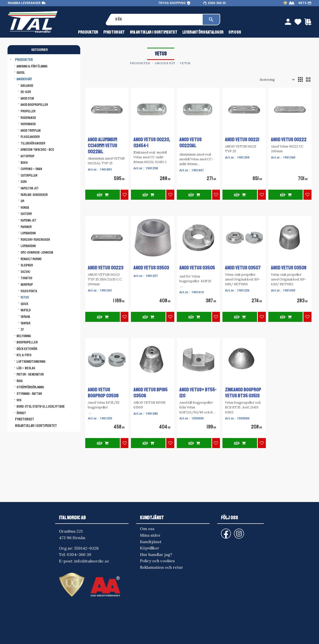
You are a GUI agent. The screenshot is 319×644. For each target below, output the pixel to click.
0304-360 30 (217, 3)
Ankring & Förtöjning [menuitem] (32, 66)
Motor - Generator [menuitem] (30, 374)
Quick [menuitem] (24, 304)
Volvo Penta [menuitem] (29, 291)
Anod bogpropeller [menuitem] (34, 105)
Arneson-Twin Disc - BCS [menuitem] (37, 150)
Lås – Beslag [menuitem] (26, 368)
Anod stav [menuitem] (27, 98)
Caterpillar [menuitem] (29, 175)
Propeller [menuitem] (28, 111)
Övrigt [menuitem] (21, 413)
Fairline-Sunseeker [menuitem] (34, 195)
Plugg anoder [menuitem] (30, 137)
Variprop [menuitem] (27, 285)
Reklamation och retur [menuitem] (162, 567)
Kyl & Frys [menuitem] (24, 355)
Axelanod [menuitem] (27, 86)
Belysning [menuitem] (24, 336)
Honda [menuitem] (25, 208)
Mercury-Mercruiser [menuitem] (35, 240)
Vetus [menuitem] (25, 297)
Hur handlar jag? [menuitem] (156, 554)
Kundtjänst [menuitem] (151, 542)
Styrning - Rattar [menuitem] (29, 394)
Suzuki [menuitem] (25, 272)
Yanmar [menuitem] (25, 323)
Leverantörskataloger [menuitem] (203, 32)
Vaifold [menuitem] (26, 310)
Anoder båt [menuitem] (24, 79)
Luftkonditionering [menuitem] (31, 362)
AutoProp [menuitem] (27, 156)
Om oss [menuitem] (235, 32)
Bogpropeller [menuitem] (27, 342)
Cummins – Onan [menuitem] (31, 169)
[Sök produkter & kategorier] (157, 20)
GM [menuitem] (22, 201)
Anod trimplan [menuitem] (31, 131)
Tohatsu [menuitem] (26, 278)
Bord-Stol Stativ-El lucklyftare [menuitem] (41, 406)
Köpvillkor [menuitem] (150, 548)
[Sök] (211, 20)
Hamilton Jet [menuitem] (30, 188)
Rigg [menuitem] (20, 381)
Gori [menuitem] (24, 182)
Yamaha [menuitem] (25, 317)
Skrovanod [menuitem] (28, 124)
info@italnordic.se (92, 561)
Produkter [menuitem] (88, 32)
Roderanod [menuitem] (28, 118)
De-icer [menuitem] (26, 92)
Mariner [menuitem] (26, 227)
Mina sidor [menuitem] (150, 535)
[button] (300, 80)
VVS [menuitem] (19, 400)
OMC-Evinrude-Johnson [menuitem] (37, 253)
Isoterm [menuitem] (26, 214)
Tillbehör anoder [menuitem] (33, 143)
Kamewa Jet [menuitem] (28, 220)
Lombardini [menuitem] (28, 233)
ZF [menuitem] (22, 330)
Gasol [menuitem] (21, 73)
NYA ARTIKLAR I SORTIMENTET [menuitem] (154, 32)
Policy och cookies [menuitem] (157, 561)
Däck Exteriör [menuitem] (27, 349)
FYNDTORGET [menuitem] (114, 32)
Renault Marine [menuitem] (31, 259)
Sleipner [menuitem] (27, 265)
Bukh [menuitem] (24, 163)
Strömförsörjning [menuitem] (30, 387)
